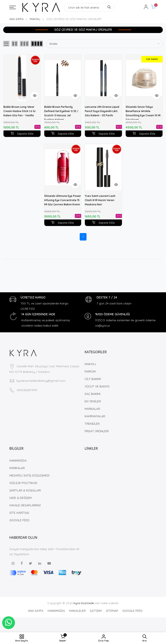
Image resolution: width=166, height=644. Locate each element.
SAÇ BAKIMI (93, 394)
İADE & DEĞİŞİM (21, 498)
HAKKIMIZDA (18, 461)
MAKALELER (77, 611)
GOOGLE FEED (19, 520)
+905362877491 (27, 390)
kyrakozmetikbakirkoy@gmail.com (41, 381)
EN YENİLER (93, 401)
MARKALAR (92, 409)
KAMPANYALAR (95, 416)
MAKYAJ (35, 19)
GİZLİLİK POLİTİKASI (23, 483)
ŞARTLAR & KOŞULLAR (25, 490)
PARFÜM (90, 372)
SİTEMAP (112, 611)
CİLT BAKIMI (93, 379)
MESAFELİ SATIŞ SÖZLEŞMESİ (29, 475)
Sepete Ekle (63, 134)
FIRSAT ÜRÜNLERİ (97, 431)
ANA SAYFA (16, 19)
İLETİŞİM (96, 611)
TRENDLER (92, 424)
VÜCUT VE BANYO (97, 386)
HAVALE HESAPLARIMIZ (25, 505)
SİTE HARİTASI (19, 513)
